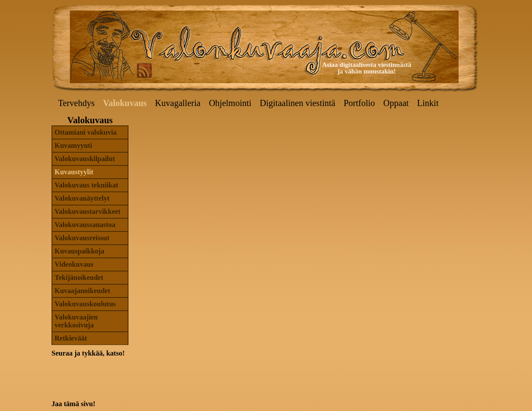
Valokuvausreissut (82, 238)
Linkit (428, 103)
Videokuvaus (74, 264)
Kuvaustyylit (74, 172)
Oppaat (396, 103)
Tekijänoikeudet (79, 277)
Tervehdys (76, 103)
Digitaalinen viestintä (297, 103)
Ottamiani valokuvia (86, 132)
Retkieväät (71, 338)
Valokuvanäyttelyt (82, 198)
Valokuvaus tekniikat (86, 185)
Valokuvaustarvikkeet (88, 211)
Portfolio (359, 103)
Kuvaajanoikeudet (82, 291)
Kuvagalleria (178, 103)
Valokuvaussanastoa (85, 225)
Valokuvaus (125, 103)
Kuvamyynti (73, 145)
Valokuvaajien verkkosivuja (76, 321)
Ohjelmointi (230, 103)
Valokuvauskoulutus (85, 304)
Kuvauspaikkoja (79, 251)
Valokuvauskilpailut (85, 159)
